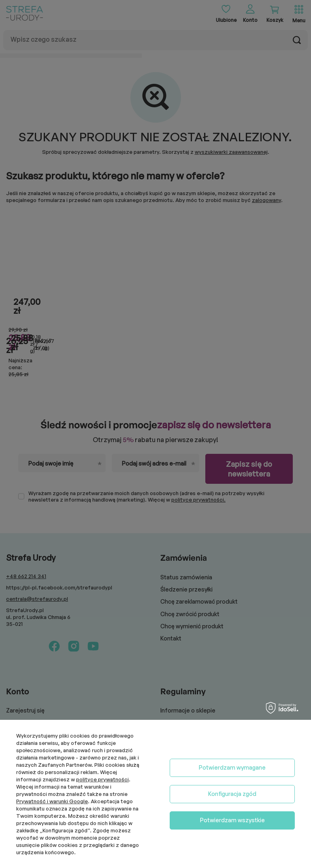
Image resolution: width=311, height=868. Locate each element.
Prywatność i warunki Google (52, 801)
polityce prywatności (102, 779)
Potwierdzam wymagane (232, 767)
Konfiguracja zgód (232, 794)
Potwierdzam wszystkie (232, 820)
